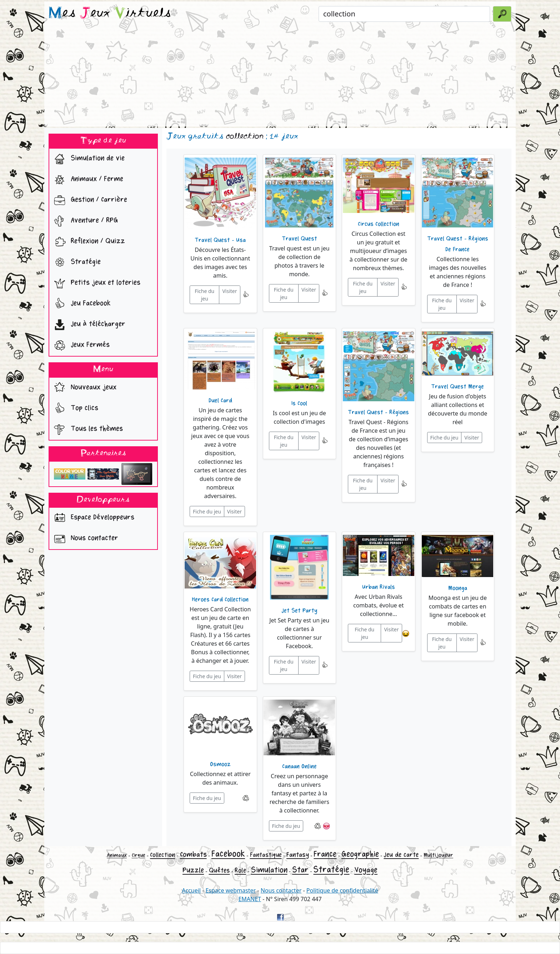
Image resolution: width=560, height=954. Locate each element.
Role (240, 870)
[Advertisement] (280, 76)
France (325, 854)
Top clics (74, 409)
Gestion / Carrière (89, 200)
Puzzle (193, 870)
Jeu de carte (401, 855)
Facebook (228, 854)
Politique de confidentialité (342, 890)
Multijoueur (438, 855)
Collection (162, 855)
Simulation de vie (88, 159)
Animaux (117, 855)
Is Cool (299, 403)
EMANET (250, 899)
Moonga (458, 588)
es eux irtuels (110, 14)
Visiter (229, 291)
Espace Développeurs (92, 518)
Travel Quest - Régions (378, 412)
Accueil (191, 890)
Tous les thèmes (87, 429)
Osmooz (220, 764)
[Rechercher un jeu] (404, 14)
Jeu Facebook (81, 304)
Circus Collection (379, 224)
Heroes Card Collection (220, 600)
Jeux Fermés (80, 346)
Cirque (139, 855)
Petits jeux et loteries (96, 283)
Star (300, 870)
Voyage (366, 870)
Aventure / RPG (84, 221)
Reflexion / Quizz (88, 242)
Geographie (360, 854)
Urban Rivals (379, 587)
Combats (193, 854)
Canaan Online (299, 766)
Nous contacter (84, 539)
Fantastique (266, 855)
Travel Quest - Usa (220, 240)
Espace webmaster (231, 890)
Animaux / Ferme (87, 180)
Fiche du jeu (204, 295)
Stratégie (76, 263)
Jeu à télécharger (88, 325)
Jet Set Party (299, 611)
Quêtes (219, 870)
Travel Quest (299, 239)
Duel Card (220, 401)
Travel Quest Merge (457, 387)
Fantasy (298, 855)
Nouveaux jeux (84, 388)
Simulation (269, 870)
